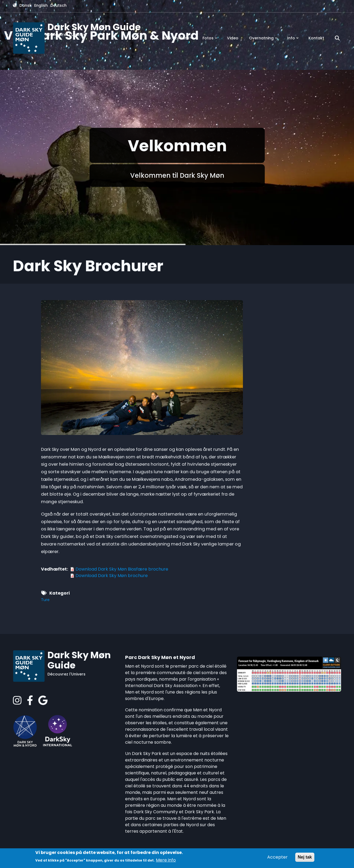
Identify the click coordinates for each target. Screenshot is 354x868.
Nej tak (305, 857)
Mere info (166, 860)
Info (293, 40)
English (41, 5)
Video (233, 38)
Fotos (210, 40)
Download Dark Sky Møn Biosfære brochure (122, 569)
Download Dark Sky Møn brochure (112, 576)
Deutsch (59, 5)
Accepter (277, 857)
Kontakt (316, 38)
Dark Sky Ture (178, 40)
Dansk (25, 5)
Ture (45, 600)
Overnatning (264, 40)
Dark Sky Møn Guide (94, 27)
